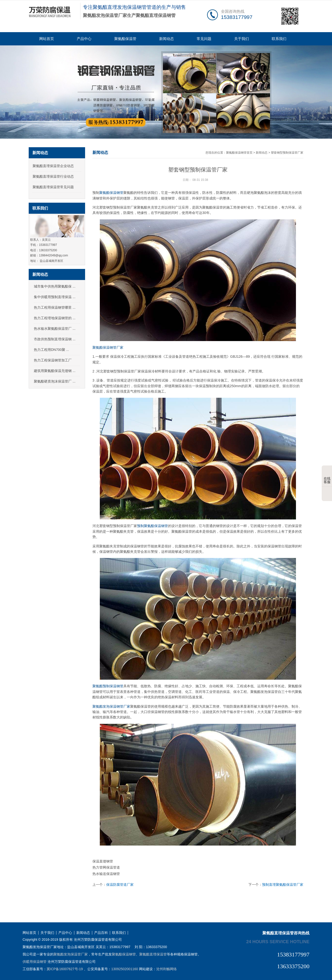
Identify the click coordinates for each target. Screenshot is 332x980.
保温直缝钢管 (103, 861)
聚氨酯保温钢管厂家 (108, 347)
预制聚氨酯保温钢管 (153, 526)
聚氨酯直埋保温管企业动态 (53, 166)
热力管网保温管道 (106, 867)
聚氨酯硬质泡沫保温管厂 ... (55, 381)
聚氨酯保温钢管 (111, 193)
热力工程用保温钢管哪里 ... (55, 307)
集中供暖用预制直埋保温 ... (55, 297)
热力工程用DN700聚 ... (51, 350)
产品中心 (84, 39)
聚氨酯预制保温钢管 (108, 686)
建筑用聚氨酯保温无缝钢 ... (55, 371)
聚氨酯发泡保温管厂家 (71, 954)
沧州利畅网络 (166, 969)
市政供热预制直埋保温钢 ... (55, 339)
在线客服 (327, 477)
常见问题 (204, 39)
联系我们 (279, 39)
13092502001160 (125, 969)
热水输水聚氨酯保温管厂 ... (55, 329)
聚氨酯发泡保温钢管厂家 (111, 706)
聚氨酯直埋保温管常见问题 (53, 187)
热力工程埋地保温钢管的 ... (55, 318)
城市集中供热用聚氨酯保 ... (55, 286)
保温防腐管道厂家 (120, 885)
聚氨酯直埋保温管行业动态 (53, 176)
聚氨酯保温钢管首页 (239, 153)
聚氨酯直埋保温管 (153, 954)
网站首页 (47, 39)
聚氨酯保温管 (125, 39)
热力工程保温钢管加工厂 (53, 360)
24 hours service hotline (278, 941)
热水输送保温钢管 (106, 874)
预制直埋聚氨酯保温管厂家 (283, 885)
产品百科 (101, 933)
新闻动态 (166, 39)
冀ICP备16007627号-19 (65, 969)
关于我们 (242, 39)
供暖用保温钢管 (35, 962)
